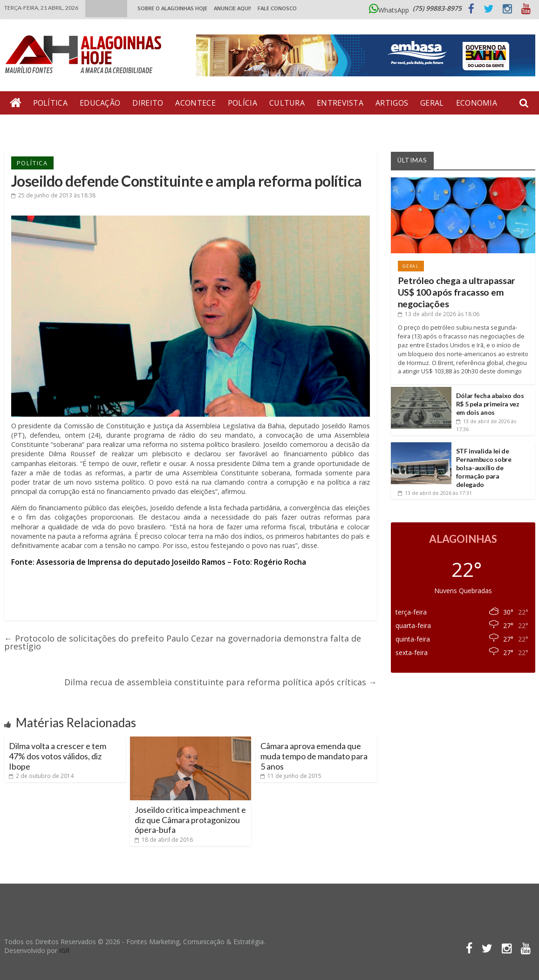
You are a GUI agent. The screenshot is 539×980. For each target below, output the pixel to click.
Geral (432, 103)
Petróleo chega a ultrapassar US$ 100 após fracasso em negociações (457, 292)
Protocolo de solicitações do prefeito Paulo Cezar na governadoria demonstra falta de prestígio (183, 642)
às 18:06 (439, 314)
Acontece (195, 103)
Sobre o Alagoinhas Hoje (172, 8)
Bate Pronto (37, 126)
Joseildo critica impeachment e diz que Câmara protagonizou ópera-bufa (190, 820)
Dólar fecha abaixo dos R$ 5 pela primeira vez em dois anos (490, 404)
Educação (100, 103)
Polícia (242, 103)
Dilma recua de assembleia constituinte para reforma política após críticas (221, 682)
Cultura (287, 103)
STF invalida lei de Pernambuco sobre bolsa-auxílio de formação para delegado (484, 468)
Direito (148, 103)
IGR (65, 950)
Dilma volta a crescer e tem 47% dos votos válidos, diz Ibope (58, 756)
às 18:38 (53, 195)
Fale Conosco (277, 8)
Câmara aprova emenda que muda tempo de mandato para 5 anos (314, 756)
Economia (477, 103)
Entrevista (340, 103)
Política (50, 103)
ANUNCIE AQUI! (232, 8)
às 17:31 (435, 493)
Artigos (392, 103)
